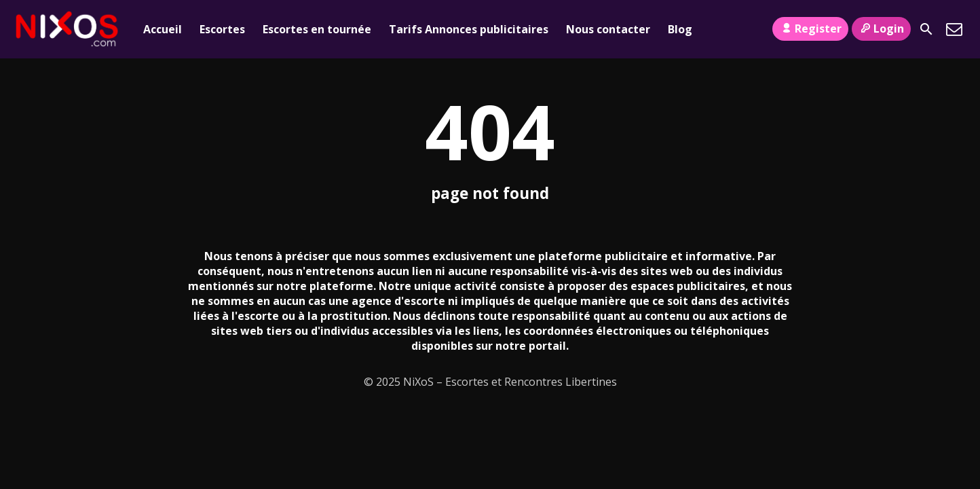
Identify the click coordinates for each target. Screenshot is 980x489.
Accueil (163, 29)
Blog (680, 29)
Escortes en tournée (317, 29)
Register (810, 29)
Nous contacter (608, 29)
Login (881, 29)
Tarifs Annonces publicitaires (469, 29)
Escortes (222, 29)
